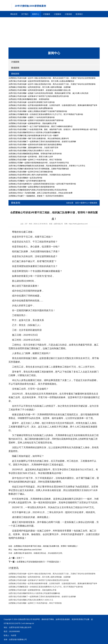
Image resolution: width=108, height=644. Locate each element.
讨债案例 (57, 14)
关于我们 (25, 14)
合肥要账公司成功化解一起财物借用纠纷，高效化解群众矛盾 (33, 123)
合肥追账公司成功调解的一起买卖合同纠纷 (25, 178)
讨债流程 (68, 14)
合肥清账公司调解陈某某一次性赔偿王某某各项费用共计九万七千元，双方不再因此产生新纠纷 (46, 114)
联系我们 (79, 14)
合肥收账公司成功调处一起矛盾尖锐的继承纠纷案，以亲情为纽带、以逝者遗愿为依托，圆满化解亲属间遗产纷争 (53, 105)
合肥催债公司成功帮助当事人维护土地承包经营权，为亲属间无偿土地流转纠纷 (40, 175)
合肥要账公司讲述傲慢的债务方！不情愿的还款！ (35, 562)
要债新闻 (15, 68)
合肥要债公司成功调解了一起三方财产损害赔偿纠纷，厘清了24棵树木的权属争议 (41, 126)
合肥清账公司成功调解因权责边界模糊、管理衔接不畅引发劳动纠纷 (35, 154)
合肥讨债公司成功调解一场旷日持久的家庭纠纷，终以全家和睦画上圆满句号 (39, 138)
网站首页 (14, 14)
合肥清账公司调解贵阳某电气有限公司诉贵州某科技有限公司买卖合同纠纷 (38, 190)
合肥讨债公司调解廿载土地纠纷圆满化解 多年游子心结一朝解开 (34, 135)
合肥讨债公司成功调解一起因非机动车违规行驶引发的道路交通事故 (35, 145)
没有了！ (17, 558)
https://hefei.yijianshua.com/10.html (28, 550)
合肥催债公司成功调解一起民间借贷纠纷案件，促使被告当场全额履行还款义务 (40, 90)
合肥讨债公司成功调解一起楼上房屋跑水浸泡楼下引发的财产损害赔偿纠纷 (38, 111)
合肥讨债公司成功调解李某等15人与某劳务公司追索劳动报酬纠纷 (34, 132)
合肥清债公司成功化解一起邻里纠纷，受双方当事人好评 (31, 157)
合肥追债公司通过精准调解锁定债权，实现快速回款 (29, 99)
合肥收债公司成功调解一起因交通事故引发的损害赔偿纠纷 (32, 187)
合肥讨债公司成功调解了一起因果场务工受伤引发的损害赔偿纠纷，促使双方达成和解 (42, 141)
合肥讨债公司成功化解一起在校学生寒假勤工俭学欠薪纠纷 (32, 102)
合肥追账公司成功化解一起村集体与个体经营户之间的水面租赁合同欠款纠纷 (39, 96)
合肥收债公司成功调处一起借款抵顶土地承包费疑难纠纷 (31, 108)
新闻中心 (36, 14)
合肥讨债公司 (19, 553)
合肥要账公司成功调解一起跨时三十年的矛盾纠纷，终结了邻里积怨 (35, 160)
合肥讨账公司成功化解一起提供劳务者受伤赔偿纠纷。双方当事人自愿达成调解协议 (41, 81)
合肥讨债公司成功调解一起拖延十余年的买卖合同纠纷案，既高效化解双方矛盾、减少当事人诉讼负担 (48, 93)
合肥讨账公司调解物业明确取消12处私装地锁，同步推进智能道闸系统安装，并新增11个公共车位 (47, 166)
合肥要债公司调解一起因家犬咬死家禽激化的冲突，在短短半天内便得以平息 (39, 163)
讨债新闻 (15, 62)
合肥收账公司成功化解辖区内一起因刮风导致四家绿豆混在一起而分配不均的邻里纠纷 (42, 184)
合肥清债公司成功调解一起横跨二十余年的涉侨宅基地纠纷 (32, 117)
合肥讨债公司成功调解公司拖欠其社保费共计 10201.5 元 (31, 151)
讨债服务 (47, 14)
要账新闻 (15, 74)
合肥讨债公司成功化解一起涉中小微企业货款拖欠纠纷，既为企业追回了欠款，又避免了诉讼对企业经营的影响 (52, 84)
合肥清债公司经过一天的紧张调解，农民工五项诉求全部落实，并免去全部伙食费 (41, 193)
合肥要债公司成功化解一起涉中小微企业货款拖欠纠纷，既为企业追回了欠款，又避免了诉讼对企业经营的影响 (52, 78)
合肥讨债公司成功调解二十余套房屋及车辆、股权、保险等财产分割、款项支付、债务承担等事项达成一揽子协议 (53, 129)
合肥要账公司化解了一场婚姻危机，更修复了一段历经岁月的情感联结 (36, 196)
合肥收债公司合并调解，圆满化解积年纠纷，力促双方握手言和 (33, 148)
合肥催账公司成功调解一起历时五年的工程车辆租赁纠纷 (31, 172)
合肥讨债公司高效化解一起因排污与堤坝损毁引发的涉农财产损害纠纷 (36, 120)
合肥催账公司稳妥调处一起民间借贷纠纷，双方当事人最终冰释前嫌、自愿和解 (40, 87)
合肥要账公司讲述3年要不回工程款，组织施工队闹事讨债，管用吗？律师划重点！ (46, 546)
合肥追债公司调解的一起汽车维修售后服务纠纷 (27, 181)
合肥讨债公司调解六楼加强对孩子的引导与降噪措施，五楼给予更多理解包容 (39, 169)
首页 (77, 203)
